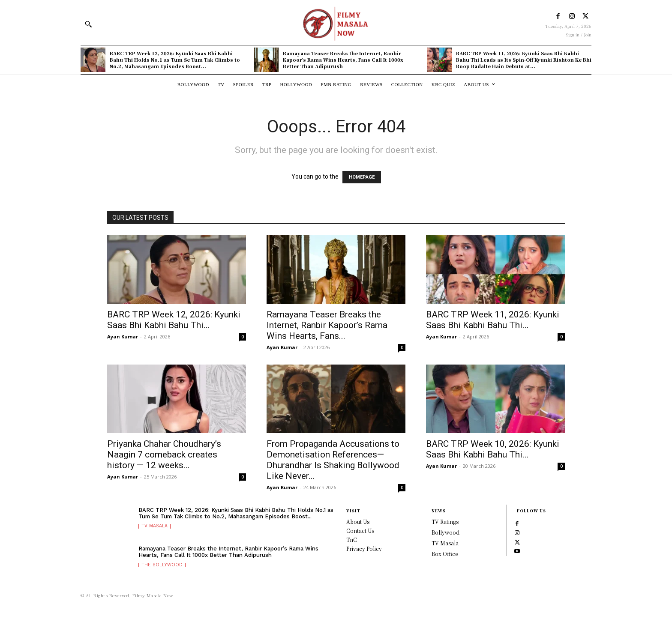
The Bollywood (163, 569)
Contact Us (360, 531)
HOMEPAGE (362, 177)
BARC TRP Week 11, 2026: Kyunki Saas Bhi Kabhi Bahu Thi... (493, 320)
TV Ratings (445, 522)
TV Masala (156, 532)
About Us (358, 522)
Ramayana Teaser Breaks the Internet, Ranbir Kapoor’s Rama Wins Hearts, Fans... (327, 325)
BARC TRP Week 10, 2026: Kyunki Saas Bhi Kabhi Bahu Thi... (493, 449)
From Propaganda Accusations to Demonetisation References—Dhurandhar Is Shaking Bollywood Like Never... (333, 460)
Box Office (445, 554)
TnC (352, 540)
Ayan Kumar (123, 336)
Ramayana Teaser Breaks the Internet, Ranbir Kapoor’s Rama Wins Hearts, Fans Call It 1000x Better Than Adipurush (343, 60)
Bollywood (445, 532)
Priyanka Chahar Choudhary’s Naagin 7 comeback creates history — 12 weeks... (164, 455)
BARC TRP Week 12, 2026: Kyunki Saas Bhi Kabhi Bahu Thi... (174, 320)
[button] (88, 24)
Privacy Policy (364, 549)
